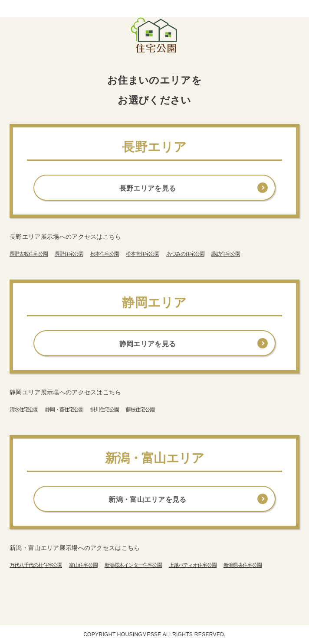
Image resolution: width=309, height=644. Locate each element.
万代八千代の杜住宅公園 (36, 565)
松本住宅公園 (105, 254)
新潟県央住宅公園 (243, 565)
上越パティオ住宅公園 (193, 565)
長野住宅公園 (69, 254)
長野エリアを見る (148, 188)
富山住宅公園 (83, 565)
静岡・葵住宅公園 (64, 410)
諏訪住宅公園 (226, 254)
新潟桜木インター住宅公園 (133, 565)
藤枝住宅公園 (140, 410)
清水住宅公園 (24, 410)
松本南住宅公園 (143, 254)
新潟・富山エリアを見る (148, 499)
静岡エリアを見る (148, 344)
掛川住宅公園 (105, 410)
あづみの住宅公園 (185, 254)
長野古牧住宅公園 (29, 254)
